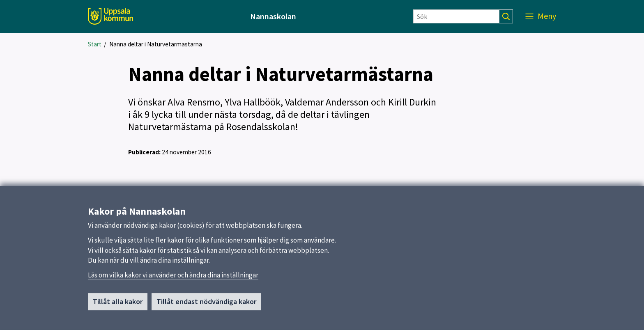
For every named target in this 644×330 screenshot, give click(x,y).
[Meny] (541, 16)
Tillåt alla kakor (118, 302)
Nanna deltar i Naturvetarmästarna (156, 44)
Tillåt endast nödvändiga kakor (206, 302)
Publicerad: (144, 152)
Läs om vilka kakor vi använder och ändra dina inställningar (173, 275)
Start (95, 44)
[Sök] (456, 16)
